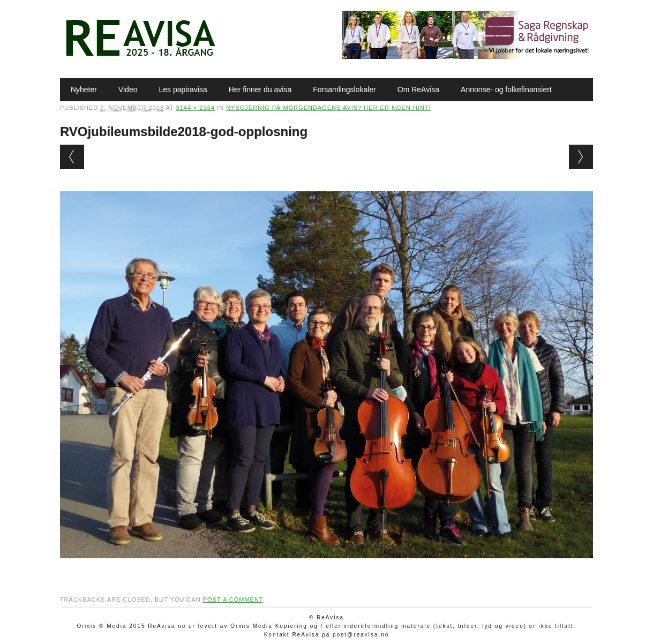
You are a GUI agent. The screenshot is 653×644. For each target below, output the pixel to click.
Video (128, 89)
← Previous (72, 157)
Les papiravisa (183, 89)
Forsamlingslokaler (344, 89)
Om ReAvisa (418, 89)
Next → (581, 157)
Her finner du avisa (260, 89)
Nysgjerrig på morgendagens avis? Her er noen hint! (328, 108)
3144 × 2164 (196, 108)
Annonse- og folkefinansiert (506, 89)
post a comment (233, 600)
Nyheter (84, 89)
